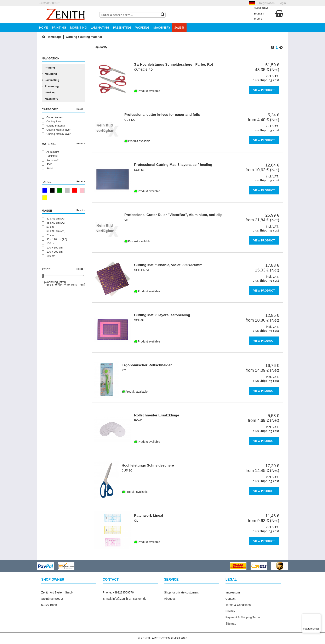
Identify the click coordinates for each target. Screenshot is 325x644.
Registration (267, 3)
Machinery (162, 27)
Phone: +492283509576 (118, 592)
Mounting (78, 27)
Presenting (122, 27)
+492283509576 (50, 3)
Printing (59, 27)
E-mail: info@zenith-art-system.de (124, 599)
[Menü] (318, 616)
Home (44, 27)
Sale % (179, 27)
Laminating (100, 27)
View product (264, 90)
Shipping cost (269, 80)
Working (142, 27)
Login (282, 3)
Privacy (230, 611)
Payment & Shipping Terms (243, 617)
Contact (230, 599)
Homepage (51, 37)
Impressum (233, 592)
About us (170, 599)
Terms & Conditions (238, 605)
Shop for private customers (181, 592)
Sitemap (231, 623)
